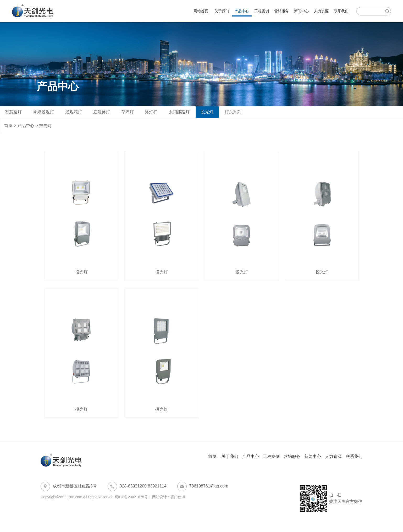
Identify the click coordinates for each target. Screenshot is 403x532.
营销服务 (281, 11)
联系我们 (341, 11)
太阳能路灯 (179, 112)
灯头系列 (233, 112)
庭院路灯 (102, 112)
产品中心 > (28, 126)
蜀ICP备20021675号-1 (133, 497)
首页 (213, 456)
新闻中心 (301, 11)
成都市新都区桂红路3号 (69, 486)
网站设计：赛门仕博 (169, 497)
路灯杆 (151, 112)
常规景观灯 (43, 112)
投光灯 (207, 112)
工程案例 (262, 11)
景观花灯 (74, 112)
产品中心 (242, 11)
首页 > (10, 126)
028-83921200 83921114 (137, 486)
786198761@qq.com (203, 486)
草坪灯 (128, 112)
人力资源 (321, 11)
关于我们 (222, 11)
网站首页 (201, 11)
